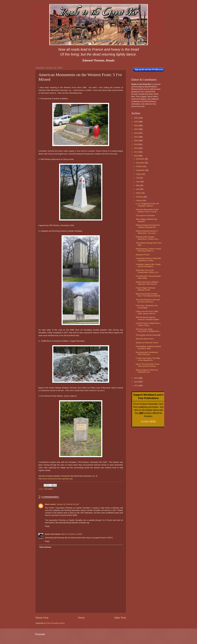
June (138, 182)
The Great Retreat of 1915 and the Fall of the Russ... (148, 301)
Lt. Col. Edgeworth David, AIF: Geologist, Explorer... (147, 205)
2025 (136, 122)
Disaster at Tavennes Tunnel (147, 343)
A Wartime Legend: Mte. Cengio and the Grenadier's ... (148, 265)
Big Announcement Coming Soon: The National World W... (149, 295)
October (139, 166)
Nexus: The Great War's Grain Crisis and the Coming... (147, 365)
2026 (136, 118)
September (141, 170)
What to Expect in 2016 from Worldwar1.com (147, 371)
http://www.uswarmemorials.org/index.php (56, 479)
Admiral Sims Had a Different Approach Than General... (147, 283)
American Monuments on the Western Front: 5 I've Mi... (147, 211)
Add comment (45, 547)
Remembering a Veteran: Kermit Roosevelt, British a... (148, 250)
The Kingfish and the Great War (148, 335)
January (139, 200)
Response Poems (143, 255)
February (140, 197)
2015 (136, 378)
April (138, 189)
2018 (136, 148)
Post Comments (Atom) (56, 623)
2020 (136, 141)
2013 (136, 386)
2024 (136, 126)
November (140, 163)
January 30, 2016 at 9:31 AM (68, 504)
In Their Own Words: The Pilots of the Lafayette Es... (148, 359)
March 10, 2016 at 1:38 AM (72, 534)
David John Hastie (53, 534)
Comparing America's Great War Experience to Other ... (148, 259)
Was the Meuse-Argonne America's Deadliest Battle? (147, 318)
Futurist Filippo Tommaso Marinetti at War (146, 289)
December (140, 159)
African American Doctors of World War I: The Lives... (147, 232)
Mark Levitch (50, 504)
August (139, 174)
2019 (136, 144)
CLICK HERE (148, 422)
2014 (136, 382)
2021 (136, 137)
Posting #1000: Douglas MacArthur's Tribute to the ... (148, 238)
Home (81, 618)
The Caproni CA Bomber (145, 216)
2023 (136, 129)
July (138, 178)
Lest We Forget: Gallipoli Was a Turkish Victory (148, 324)
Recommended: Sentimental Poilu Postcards (147, 353)
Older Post (120, 618)
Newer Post (42, 618)
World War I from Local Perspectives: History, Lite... (148, 271)
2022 (136, 133)
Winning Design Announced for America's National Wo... (148, 226)
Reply (47, 526)
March (139, 193)
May (138, 185)
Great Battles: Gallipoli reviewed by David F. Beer (148, 347)
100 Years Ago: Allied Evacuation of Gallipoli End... (148, 330)
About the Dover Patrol (145, 339)
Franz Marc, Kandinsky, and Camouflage (147, 307)
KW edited (49, 489)
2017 (136, 152)
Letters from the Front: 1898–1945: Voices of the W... (147, 312)
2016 (136, 156)
